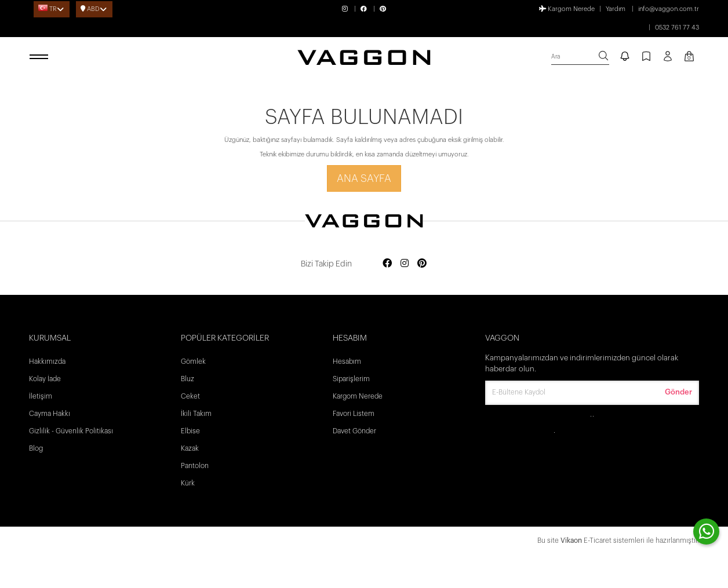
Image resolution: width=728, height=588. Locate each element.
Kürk (188, 483)
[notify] (625, 57)
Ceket (190, 396)
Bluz (188, 379)
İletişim (41, 396)
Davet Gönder (354, 431)
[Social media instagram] (405, 264)
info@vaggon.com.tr (669, 9)
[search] (580, 57)
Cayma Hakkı (50, 414)
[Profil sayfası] (668, 60)
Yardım (616, 9)
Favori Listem (354, 414)
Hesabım (347, 361)
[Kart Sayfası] (689, 57)
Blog (36, 448)
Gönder (678, 392)
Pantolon (195, 466)
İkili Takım (196, 414)
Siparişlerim (351, 379)
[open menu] (41, 57)
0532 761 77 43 (677, 28)
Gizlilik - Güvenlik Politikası (71, 431)
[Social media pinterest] (422, 264)
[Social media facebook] (387, 264)
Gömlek (193, 361)
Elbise (190, 431)
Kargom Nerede (567, 9)
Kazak (190, 448)
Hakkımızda (47, 361)
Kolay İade (45, 379)
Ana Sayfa (364, 178)
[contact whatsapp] (706, 532)
